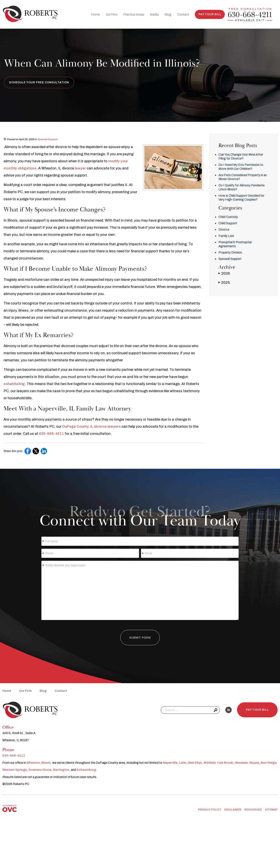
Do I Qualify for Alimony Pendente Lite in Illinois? (242, 187)
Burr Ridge (269, 763)
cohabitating (14, 384)
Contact (183, 15)
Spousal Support (47, 139)
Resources (253, 810)
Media (154, 15)
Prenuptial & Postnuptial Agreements (235, 244)
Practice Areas (134, 15)
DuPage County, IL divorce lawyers (91, 426)
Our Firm (112, 15)
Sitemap (271, 810)
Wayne (254, 763)
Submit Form (140, 638)
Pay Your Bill (210, 14)
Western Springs (15, 770)
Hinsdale (241, 763)
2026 (224, 273)
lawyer (80, 168)
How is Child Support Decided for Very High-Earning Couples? (241, 198)
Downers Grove (40, 770)
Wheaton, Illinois (39, 763)
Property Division (230, 252)
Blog (168, 15)
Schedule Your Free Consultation (39, 82)
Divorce (224, 230)
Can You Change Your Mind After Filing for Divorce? (241, 156)
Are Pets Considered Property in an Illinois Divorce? (243, 177)
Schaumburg (86, 770)
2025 (224, 282)
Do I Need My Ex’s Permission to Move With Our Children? (241, 167)
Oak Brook (225, 763)
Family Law (226, 236)
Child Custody (228, 217)
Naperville (170, 763)
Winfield (210, 763)
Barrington (61, 770)
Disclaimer (233, 810)
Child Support (228, 223)
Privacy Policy (210, 810)
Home (95, 15)
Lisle (182, 763)
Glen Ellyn (195, 763)
